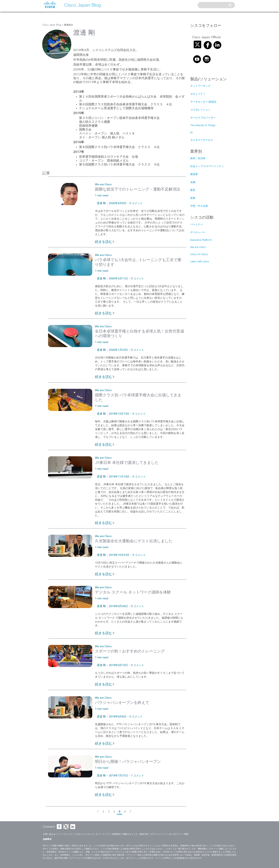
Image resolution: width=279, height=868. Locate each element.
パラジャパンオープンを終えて (122, 703)
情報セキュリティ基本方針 (136, 834)
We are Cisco (103, 185)
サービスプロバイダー (203, 118)
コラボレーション (200, 110)
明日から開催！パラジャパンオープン (128, 762)
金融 (193, 182)
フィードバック (65, 834)
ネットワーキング (200, 86)
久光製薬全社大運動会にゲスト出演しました (134, 541)
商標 (186, 834)
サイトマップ (102, 834)
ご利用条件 (116, 834)
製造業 (194, 174)
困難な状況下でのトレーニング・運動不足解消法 (138, 189)
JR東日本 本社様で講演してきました (127, 463)
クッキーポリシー (174, 834)
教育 (193, 190)
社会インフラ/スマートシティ (207, 166)
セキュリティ (198, 94)
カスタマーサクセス (202, 140)
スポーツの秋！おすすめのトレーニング (130, 651)
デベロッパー (198, 233)
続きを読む (105, 242)
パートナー (197, 225)
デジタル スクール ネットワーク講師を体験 (133, 592)
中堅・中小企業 (199, 206)
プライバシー (157, 834)
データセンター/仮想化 (203, 102)
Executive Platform (201, 240)
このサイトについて (84, 834)
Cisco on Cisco (199, 254)
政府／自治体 (198, 158)
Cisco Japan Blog (52, 25)
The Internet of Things (203, 125)
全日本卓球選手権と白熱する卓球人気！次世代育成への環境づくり (139, 334)
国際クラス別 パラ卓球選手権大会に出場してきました (138, 398)
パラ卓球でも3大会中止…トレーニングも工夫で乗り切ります (138, 262)
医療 (193, 198)
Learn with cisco (200, 262)
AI (191, 133)
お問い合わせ (49, 834)
